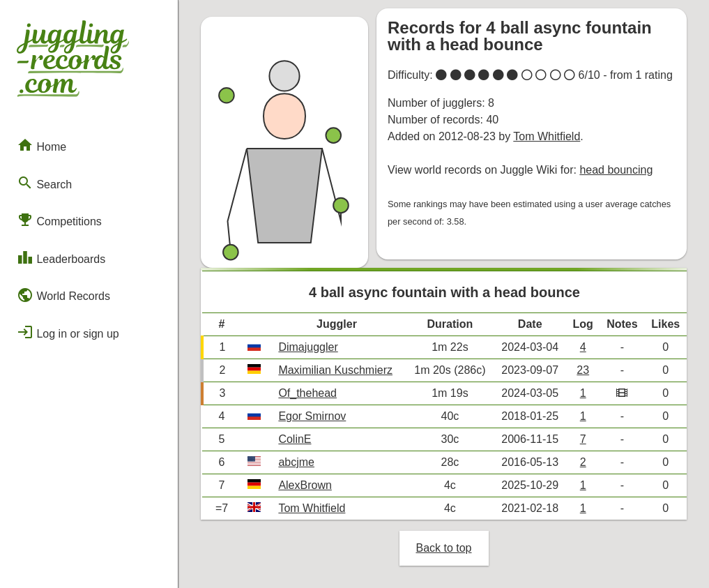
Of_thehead (307, 393)
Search (44, 183)
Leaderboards (61, 257)
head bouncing (616, 170)
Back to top (443, 548)
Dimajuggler (308, 347)
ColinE (295, 439)
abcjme (296, 462)
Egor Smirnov (312, 416)
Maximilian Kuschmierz (335, 370)
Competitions (59, 220)
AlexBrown (305, 485)
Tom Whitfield (547, 136)
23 (583, 370)
